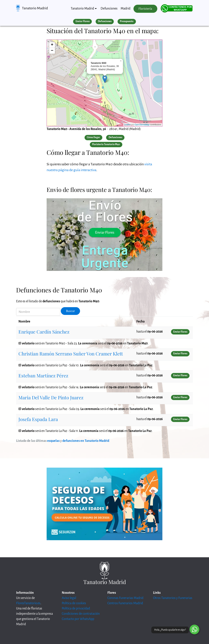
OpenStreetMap (142, 125)
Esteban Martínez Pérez (43, 375)
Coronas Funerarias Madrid (125, 598)
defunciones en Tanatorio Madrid (86, 441)
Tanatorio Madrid (35, 8)
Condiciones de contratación (81, 614)
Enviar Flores (83, 21)
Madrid (125, 9)
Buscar (71, 311)
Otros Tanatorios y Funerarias (173, 598)
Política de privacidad (76, 608)
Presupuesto (127, 21)
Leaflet (127, 125)
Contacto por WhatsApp (78, 619)
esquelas (53, 441)
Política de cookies (74, 603)
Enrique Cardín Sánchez (44, 332)
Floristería (145, 9)
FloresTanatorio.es (28, 603)
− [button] (52, 51)
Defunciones (109, 9)
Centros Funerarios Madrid (125, 603)
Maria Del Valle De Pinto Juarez (51, 397)
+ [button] (52, 45)
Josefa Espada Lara (38, 419)
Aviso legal (69, 598)
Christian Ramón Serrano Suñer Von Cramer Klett (71, 354)
